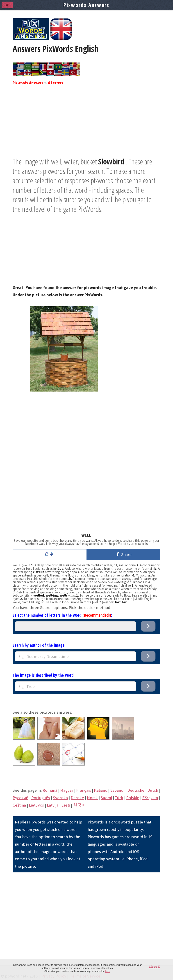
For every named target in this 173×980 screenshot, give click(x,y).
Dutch (153, 790)
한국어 (79, 805)
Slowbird (111, 161)
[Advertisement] (86, 125)
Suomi (106, 798)
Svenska (60, 798)
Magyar (67, 790)
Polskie (133, 798)
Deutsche (136, 790)
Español (117, 790)
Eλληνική (150, 798)
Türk (119, 798)
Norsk (92, 798)
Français (84, 790)
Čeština (19, 805)
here (108, 971)
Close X (154, 967)
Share (123, 554)
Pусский (20, 798)
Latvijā (53, 805)
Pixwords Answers (28, 83)
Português (41, 798)
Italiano (101, 790)
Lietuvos (36, 805)
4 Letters (55, 83)
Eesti (66, 805)
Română (50, 790)
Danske (77, 798)
